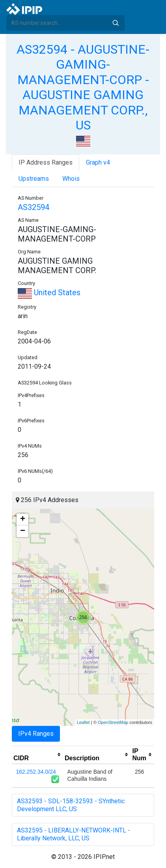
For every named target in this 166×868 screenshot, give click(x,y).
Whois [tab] (71, 179)
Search (116, 23)
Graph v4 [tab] (98, 162)
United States (49, 292)
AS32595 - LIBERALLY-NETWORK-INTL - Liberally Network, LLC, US (74, 834)
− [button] (23, 531)
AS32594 (34, 207)
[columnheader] (37, 755)
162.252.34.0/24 (36, 772)
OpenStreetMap (113, 722)
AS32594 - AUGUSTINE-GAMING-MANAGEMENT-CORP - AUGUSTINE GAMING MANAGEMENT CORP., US (83, 87)
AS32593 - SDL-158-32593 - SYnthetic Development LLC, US (71, 805)
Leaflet (83, 722)
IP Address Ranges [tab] (46, 162)
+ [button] (23, 519)
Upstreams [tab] (34, 179)
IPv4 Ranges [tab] (36, 734)
